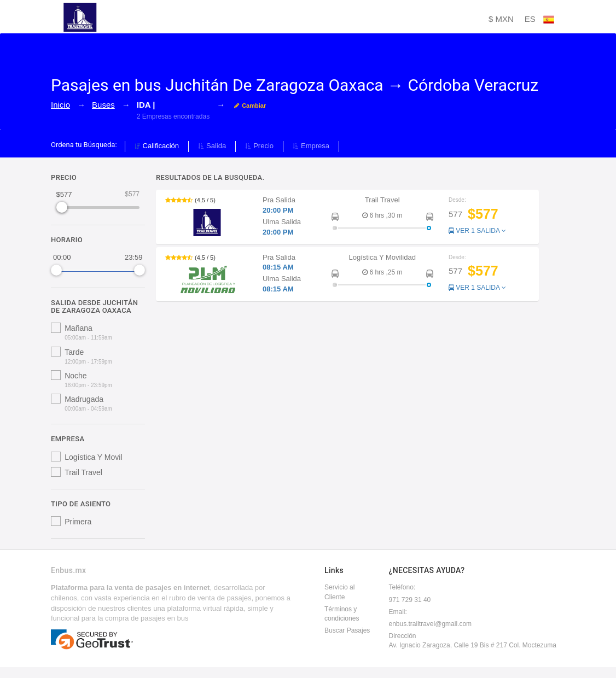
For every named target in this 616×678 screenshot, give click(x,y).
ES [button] (539, 20)
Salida (212, 146)
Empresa (311, 146)
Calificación (157, 146)
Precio (259, 146)
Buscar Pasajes (347, 630)
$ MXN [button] (501, 19)
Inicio (60, 105)
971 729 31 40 (410, 600)
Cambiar (250, 106)
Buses (103, 105)
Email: (398, 612)
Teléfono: (402, 587)
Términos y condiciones (342, 614)
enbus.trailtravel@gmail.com (431, 624)
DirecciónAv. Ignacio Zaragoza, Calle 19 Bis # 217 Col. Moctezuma (473, 641)
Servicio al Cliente (339, 592)
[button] (347, 217)
